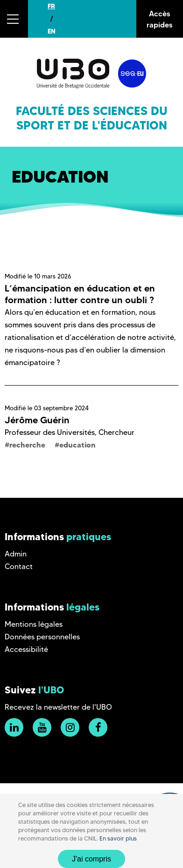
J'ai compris (91, 859)
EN (52, 31)
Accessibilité (26, 649)
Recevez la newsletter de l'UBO (58, 707)
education (77, 445)
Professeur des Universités (50, 432)
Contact (19, 566)
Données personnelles (42, 637)
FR (51, 6)
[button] (14, 19)
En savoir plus (118, 838)
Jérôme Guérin (37, 420)
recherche (27, 445)
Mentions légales (34, 624)
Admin (16, 554)
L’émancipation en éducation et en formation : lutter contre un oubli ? (80, 294)
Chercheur (116, 432)
